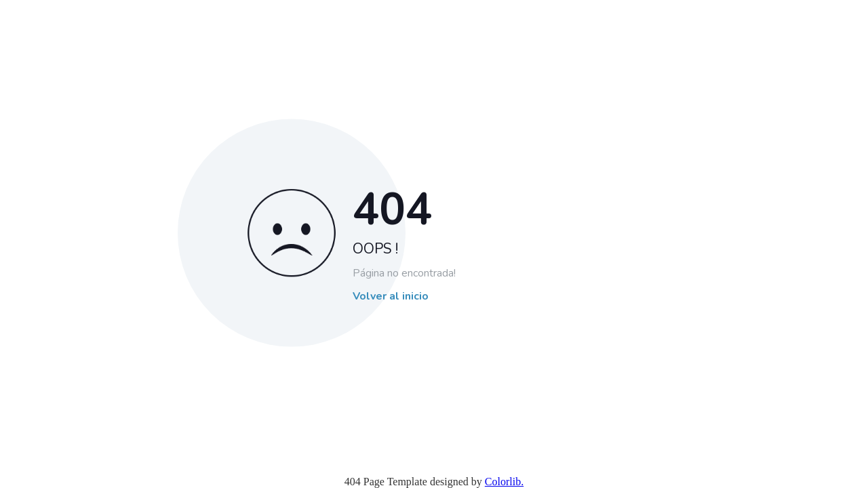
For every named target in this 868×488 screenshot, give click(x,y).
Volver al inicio (391, 297)
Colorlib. (504, 482)
